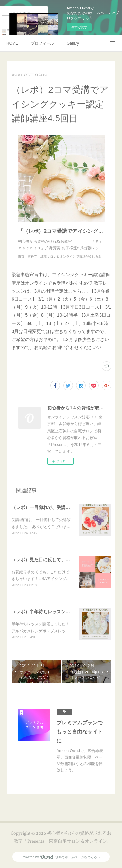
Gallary (73, 43)
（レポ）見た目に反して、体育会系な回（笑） (59, 560)
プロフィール (42, 43)
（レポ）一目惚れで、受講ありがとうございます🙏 (64, 507)
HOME (12, 43)
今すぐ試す (79, 27)
